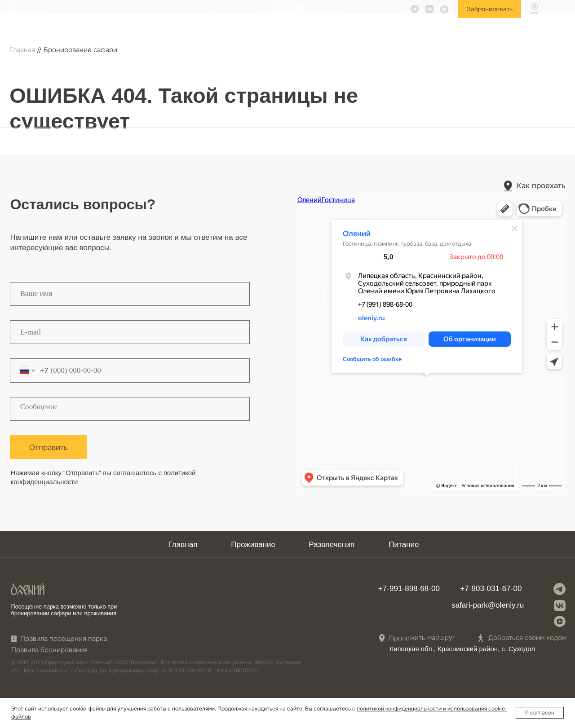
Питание (195, 9)
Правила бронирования (49, 650)
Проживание (105, 9)
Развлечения (153, 9)
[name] (130, 294)
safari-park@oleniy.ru (488, 605)
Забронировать (490, 9)
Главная (66, 9)
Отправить (49, 447)
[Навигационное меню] (11, 9)
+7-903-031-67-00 (491, 589)
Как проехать (236, 9)
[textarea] (130, 409)
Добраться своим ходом (527, 638)
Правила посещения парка (64, 639)
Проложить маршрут (422, 638)
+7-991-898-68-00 (374, 9)
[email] (130, 332)
